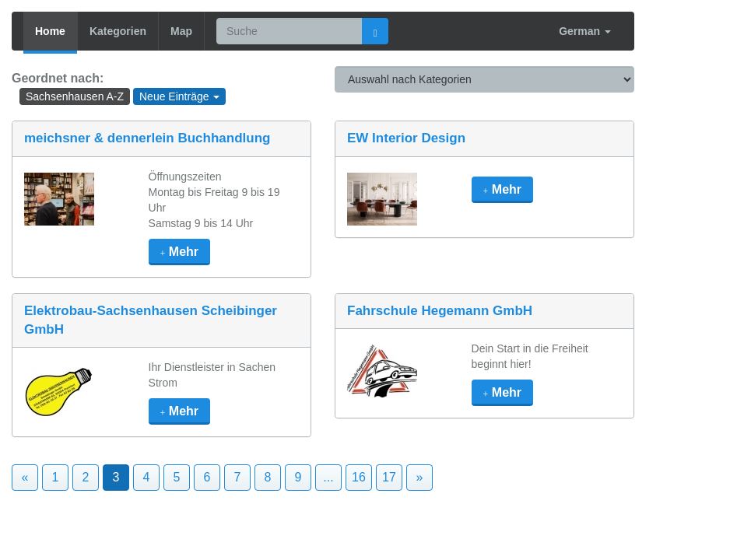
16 (359, 477)
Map (181, 31)
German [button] (585, 31)
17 (389, 477)
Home (50, 31)
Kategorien (118, 31)
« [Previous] (25, 477)
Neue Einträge (179, 96)
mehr (179, 252)
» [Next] (420, 477)
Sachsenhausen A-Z (75, 96)
